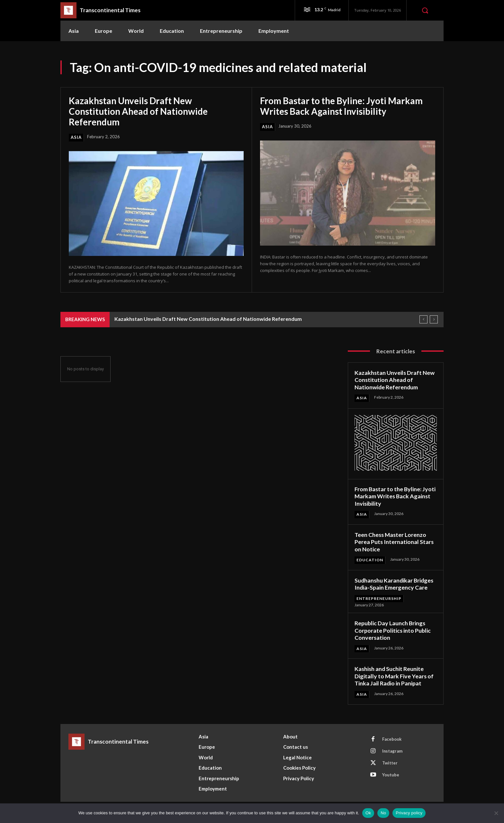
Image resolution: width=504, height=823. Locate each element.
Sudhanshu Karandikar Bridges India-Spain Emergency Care (395, 583)
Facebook (392, 738)
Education (370, 559)
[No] (496, 813)
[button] (425, 10)
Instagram (392, 750)
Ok (368, 813)
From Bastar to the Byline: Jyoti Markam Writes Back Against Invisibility (342, 106)
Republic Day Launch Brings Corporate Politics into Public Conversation (393, 630)
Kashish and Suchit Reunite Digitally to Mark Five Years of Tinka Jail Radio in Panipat (394, 675)
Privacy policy (409, 813)
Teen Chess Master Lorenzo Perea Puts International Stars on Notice (394, 541)
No (383, 813)
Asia (76, 137)
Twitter (390, 762)
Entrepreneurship (379, 597)
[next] (434, 319)
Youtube (391, 774)
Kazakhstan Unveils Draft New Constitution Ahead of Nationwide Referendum (139, 111)
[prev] (423, 319)
